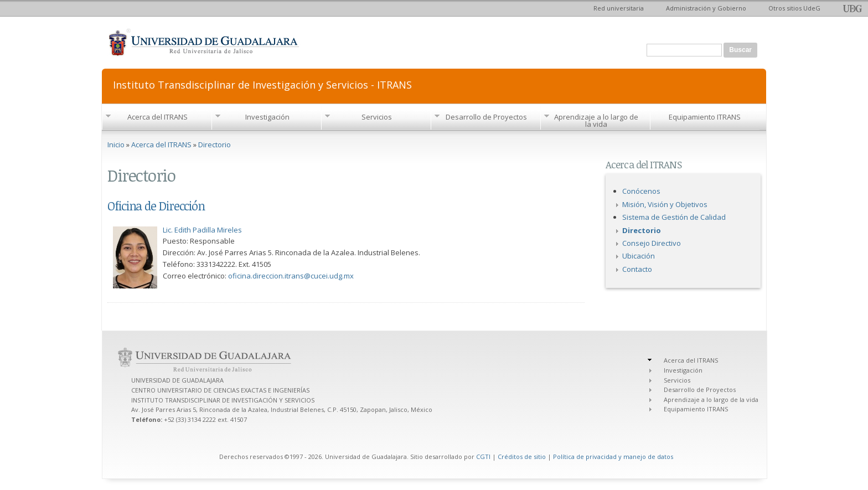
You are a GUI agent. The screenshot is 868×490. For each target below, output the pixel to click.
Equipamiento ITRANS (705, 117)
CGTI (483, 457)
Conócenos (641, 191)
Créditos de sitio (522, 457)
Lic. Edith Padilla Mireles (202, 230)
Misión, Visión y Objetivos (665, 204)
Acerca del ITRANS (157, 117)
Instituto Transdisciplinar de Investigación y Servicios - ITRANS (262, 84)
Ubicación (639, 256)
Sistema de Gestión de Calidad (674, 217)
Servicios (377, 117)
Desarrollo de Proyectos (486, 117)
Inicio (116, 145)
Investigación (267, 117)
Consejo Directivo (652, 243)
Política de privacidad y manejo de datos (613, 457)
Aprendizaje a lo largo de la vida (596, 120)
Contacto (637, 269)
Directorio (215, 145)
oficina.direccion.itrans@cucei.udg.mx (291, 276)
